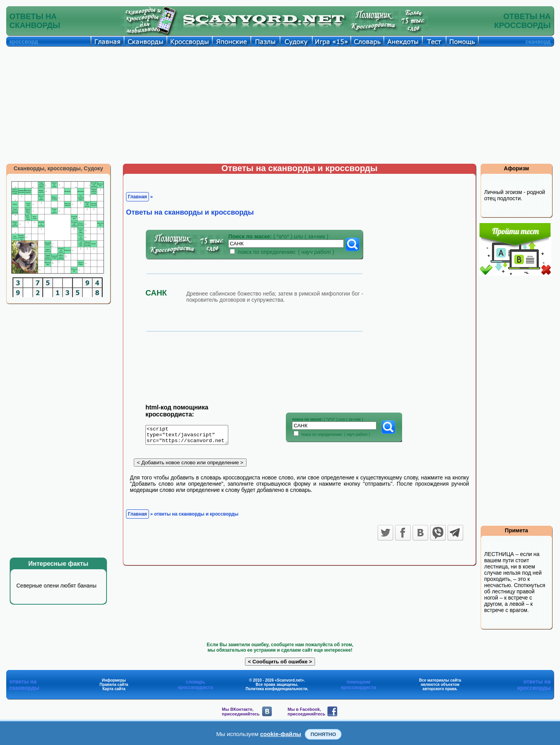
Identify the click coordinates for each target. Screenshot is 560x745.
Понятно (323, 734)
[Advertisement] (280, 105)
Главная (137, 197)
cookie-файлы (281, 734)
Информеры (114, 680)
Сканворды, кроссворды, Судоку (58, 168)
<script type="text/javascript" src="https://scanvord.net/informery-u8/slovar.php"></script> (192, 436)
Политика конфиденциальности (276, 689)
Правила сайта (114, 685)
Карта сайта (114, 689)
